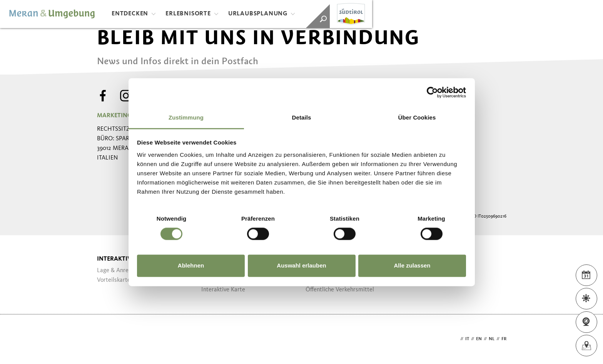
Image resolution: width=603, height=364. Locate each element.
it (467, 339)
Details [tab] (302, 117)
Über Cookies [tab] (417, 117)
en (479, 339)
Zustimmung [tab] (186, 117)
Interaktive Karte (223, 290)
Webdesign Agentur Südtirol (106, 339)
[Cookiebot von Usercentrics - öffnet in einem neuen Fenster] (432, 92)
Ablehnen (191, 266)
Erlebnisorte (192, 14)
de (456, 339)
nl (492, 339)
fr (504, 339)
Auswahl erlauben (301, 266)
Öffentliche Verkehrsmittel (340, 290)
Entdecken (134, 14)
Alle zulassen (412, 266)
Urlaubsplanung (262, 14)
